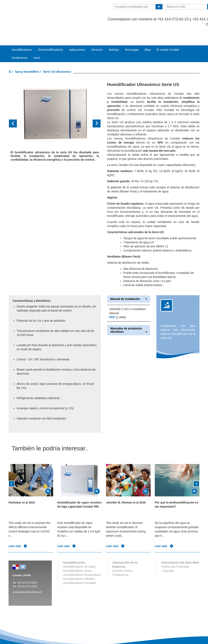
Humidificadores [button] (22, 33)
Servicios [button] (97, 33)
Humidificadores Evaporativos (82, 558)
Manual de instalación (129, 283)
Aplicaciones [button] (77, 33)
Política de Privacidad (175, 550)
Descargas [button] (132, 33)
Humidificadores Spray (77, 554)
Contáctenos (20, 42)
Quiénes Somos (122, 554)
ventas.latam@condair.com (27, 576)
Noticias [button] (114, 33)
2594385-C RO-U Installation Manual (128, 295)
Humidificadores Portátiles (80, 567)
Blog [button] (147, 33)
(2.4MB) (118, 301)
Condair (32, 9)
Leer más (18, 530)
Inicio (37, 42)
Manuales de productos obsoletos (129, 314)
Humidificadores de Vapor (79, 550)
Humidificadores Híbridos (79, 563)
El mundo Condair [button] (168, 33)
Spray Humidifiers (27, 55)
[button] (15, 107)
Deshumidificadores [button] (50, 33)
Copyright (168, 554)
